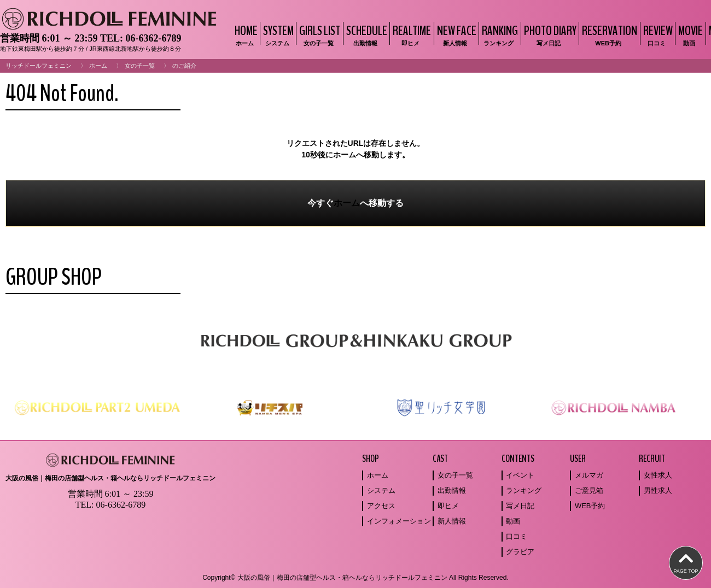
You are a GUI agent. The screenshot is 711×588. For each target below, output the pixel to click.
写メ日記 (520, 506)
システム (381, 490)
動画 (513, 521)
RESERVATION (608, 35)
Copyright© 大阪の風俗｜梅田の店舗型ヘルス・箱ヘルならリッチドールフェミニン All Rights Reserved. (355, 578)
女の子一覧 (140, 66)
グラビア (520, 552)
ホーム (98, 66)
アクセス (381, 506)
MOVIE (689, 35)
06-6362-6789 (153, 38)
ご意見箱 (589, 490)
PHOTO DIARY (549, 35)
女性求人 (658, 475)
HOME (245, 35)
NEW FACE (455, 35)
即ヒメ (448, 506)
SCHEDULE (365, 35)
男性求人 (658, 490)
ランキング (524, 490)
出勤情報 (452, 490)
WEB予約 (590, 506)
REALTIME (410, 35)
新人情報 (452, 521)
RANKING (499, 35)
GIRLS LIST (318, 35)
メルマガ (589, 475)
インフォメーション (399, 521)
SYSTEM (277, 35)
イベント (520, 475)
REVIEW (657, 35)
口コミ (517, 536)
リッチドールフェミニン (39, 66)
